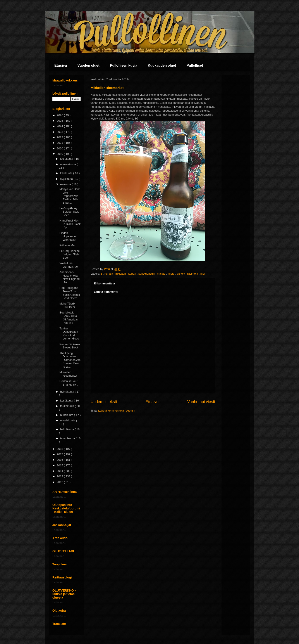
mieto (171, 274)
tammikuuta (68, 438)
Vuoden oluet (88, 65)
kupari (133, 274)
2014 (60, 471)
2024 (60, 126)
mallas (161, 274)
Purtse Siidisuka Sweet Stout (70, 346)
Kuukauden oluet (162, 65)
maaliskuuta (68, 420)
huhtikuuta (67, 415)
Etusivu (61, 65)
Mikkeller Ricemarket (68, 374)
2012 (60, 482)
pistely (181, 274)
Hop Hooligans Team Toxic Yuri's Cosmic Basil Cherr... (70, 293)
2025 (60, 121)
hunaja (109, 274)
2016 (60, 460)
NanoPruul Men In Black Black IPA (70, 224)
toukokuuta (68, 406)
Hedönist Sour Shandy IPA (68, 383)
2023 (60, 132)
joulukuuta (67, 159)
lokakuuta (67, 173)
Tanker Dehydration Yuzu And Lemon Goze (69, 334)
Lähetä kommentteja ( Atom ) (116, 411)
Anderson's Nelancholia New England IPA (69, 277)
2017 (60, 454)
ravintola (193, 274)
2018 (60, 449)
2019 (60, 154)
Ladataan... (59, 85)
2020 (60, 148)
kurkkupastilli (147, 274)
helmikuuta (67, 429)
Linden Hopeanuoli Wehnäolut (68, 236)
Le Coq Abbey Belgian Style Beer (69, 212)
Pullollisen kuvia (124, 65)
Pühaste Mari (68, 245)
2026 (60, 115)
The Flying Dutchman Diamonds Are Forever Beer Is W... (70, 360)
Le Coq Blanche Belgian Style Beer (70, 254)
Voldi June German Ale (69, 265)
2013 (60, 476)
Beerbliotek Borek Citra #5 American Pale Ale (69, 318)
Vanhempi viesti (201, 402)
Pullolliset (195, 65)
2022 (60, 137)
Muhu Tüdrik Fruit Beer (67, 305)
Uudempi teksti (104, 402)
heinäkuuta (68, 392)
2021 (60, 143)
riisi (203, 274)
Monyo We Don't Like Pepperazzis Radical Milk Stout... (70, 196)
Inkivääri (121, 274)
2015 (60, 465)
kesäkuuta (67, 401)
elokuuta (66, 184)
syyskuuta (67, 179)
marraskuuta (69, 164)
